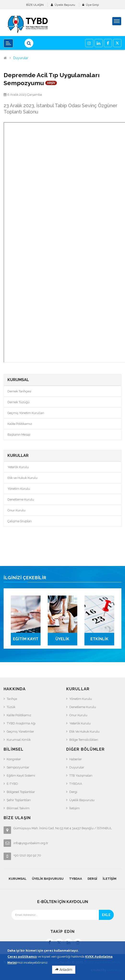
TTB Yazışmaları (81, 776)
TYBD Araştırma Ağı (21, 723)
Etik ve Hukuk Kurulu (22, 478)
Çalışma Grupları (20, 521)
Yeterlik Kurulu (18, 467)
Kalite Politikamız (20, 424)
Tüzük (11, 707)
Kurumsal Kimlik (19, 740)
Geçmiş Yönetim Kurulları (26, 413)
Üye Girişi (92, 5)
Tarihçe (12, 699)
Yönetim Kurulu (19, 489)
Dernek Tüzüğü (18, 402)
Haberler (76, 759)
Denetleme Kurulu (21, 499)
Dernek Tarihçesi (19, 391)
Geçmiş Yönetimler (20, 732)
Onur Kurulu (16, 510)
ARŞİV (51, 83)
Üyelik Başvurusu (82, 800)
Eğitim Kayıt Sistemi (21, 776)
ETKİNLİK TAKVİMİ (99, 641)
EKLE (106, 915)
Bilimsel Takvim (18, 808)
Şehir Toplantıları (19, 800)
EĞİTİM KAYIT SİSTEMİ (26, 641)
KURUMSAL (18, 879)
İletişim (74, 808)
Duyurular (21, 58)
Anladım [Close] (64, 970)
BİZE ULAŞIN (35, 5)
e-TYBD (12, 784)
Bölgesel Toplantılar (21, 792)
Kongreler (14, 759)
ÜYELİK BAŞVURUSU (62, 641)
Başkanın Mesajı (19, 435)
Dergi (73, 792)
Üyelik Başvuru (65, 5)
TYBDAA (76, 784)
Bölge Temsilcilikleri (84, 740)
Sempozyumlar (18, 767)
